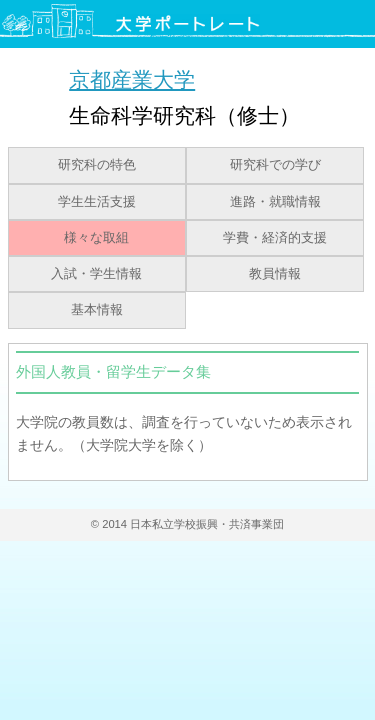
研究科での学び (275, 165)
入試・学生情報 (96, 274)
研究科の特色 (97, 165)
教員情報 (275, 274)
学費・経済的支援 (275, 238)
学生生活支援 (97, 202)
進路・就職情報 (275, 202)
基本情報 (97, 310)
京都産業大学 (132, 79)
